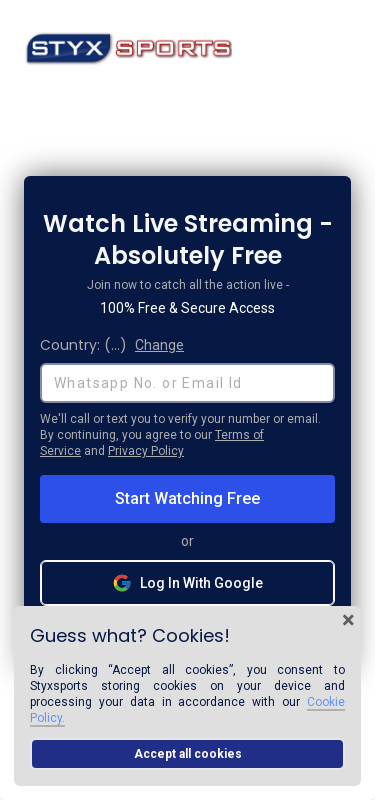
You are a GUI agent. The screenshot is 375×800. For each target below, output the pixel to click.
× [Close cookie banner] (348, 620)
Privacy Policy (146, 451)
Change (159, 345)
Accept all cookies (188, 754)
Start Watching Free (187, 498)
